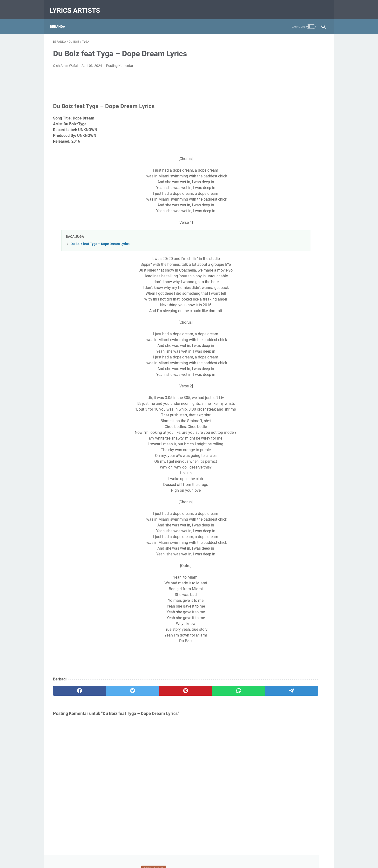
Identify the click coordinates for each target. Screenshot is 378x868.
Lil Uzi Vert (280, 537)
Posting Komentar (120, 61)
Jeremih (292, 510)
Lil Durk (261, 537)
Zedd (259, 581)
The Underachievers (270, 555)
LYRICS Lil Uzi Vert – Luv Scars (283, 119)
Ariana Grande (298, 465)
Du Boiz (299, 492)
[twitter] (108, 686)
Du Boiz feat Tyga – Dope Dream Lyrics (100, 240)
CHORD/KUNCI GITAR (271, 492)
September (273, 372)
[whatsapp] (181, 686)
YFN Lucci (276, 573)
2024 (265, 247)
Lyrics (298, 537)
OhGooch (284, 546)
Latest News (301, 528)
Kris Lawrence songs (271, 528)
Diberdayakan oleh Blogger (289, 434)
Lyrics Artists (78, 6)
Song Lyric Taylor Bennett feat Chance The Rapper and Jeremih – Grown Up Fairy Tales (287, 200)
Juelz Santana (266, 519)
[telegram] (217, 686)
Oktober (271, 410)
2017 (264, 357)
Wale (259, 573)
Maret (269, 335)
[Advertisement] (289, 667)
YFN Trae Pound (301, 573)
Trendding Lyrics (290, 564)
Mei (267, 380)
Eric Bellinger (265, 501)
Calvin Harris (286, 474)
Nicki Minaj (263, 546)
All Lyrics (275, 465)
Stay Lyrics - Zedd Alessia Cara (283, 171)
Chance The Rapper (270, 483)
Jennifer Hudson (267, 510)
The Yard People (302, 555)
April (268, 255)
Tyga (312, 564)
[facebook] (71, 686)
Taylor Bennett (308, 546)
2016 (264, 395)
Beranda (61, 19)
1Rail (259, 465)
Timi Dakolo (264, 564)
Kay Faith (289, 519)
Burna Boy (263, 474)
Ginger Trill (304, 501)
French (285, 501)
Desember (272, 365)
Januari (271, 350)
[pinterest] (144, 686)
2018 (264, 342)
